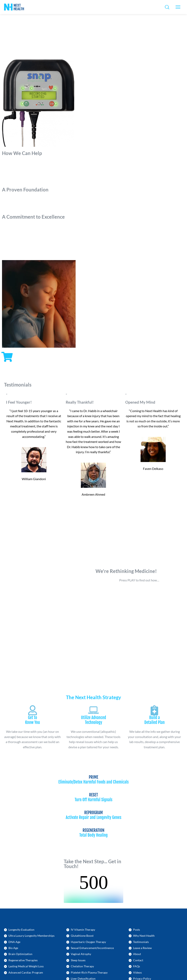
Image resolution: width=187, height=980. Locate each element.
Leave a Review (142, 948)
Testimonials (141, 942)
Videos (137, 972)
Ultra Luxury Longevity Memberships (31, 936)
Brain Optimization (20, 954)
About (137, 954)
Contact (138, 960)
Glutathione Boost (82, 936)
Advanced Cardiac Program (26, 972)
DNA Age (14, 942)
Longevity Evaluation (21, 930)
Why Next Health (144, 936)
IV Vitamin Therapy (83, 930)
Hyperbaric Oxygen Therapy (88, 942)
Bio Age (13, 948)
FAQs (137, 966)
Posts (137, 930)
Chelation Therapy (82, 966)
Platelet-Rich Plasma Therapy (89, 972)
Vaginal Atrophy (81, 954)
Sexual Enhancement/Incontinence (92, 948)
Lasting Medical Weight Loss (26, 966)
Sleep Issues (78, 960)
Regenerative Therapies (23, 960)
